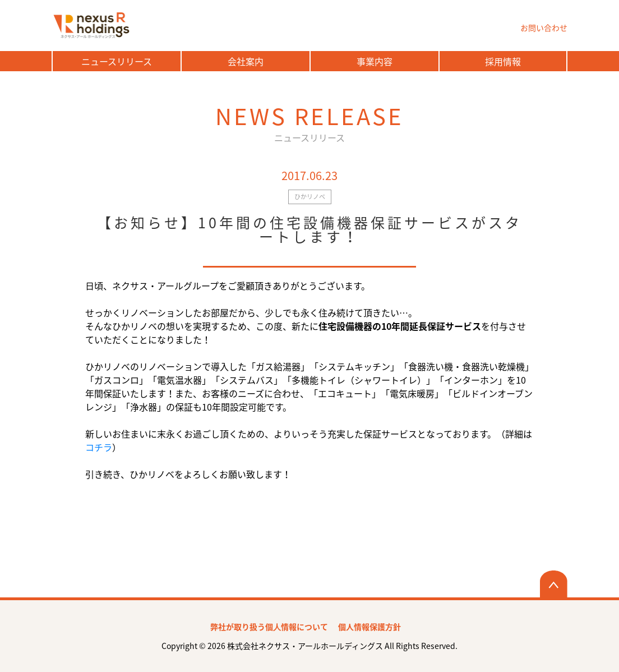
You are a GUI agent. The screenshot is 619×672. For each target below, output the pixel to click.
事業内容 (375, 61)
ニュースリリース (117, 61)
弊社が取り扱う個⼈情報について (269, 627)
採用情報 (503, 61)
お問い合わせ (544, 27)
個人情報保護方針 (369, 627)
